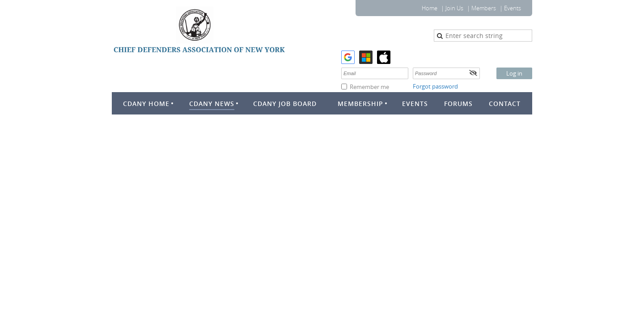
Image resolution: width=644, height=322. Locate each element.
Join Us (454, 8)
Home (430, 8)
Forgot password (435, 86)
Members (484, 8)
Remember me (369, 87)
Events (513, 8)
